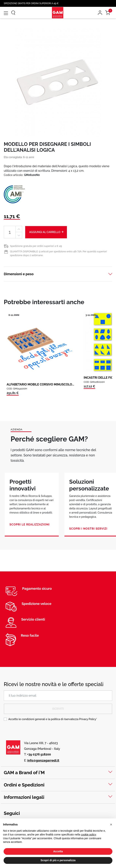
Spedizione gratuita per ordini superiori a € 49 (36, 246)
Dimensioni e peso (19, 274)
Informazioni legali (24, 797)
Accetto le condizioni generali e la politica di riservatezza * (53, 719)
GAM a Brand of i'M (24, 773)
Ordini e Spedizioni (24, 785)
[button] (111, 824)
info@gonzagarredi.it (43, 760)
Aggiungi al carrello (47, 232)
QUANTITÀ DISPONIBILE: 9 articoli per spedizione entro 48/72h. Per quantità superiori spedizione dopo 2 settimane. (58, 253)
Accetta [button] (58, 851)
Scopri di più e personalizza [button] (58, 860)
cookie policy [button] (88, 835)
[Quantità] (10, 232)
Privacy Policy (88, 719)
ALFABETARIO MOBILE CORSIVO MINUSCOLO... (40, 384)
